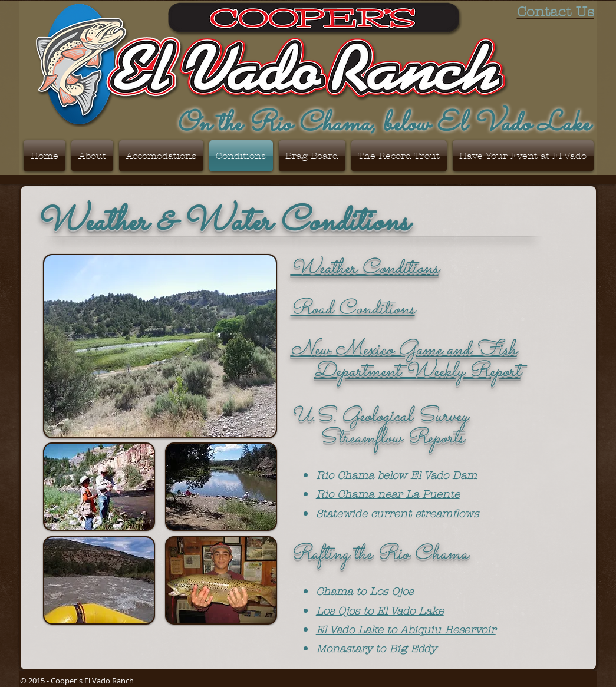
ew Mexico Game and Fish (416, 350)
